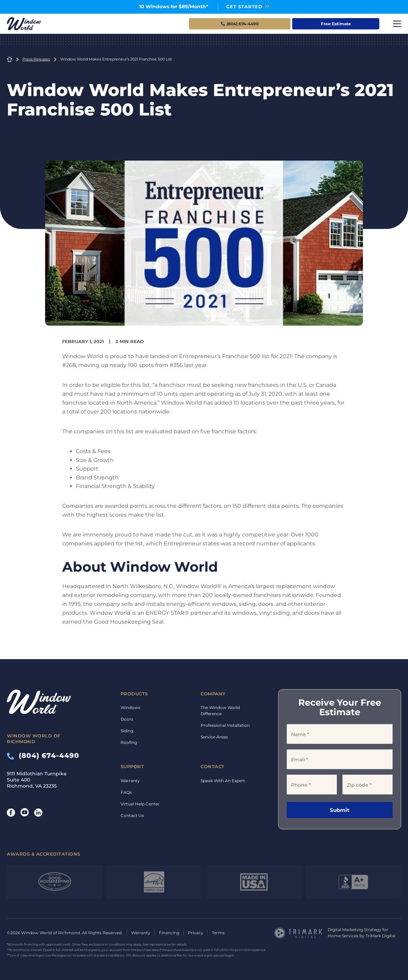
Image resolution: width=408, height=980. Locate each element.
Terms (218, 933)
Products (134, 694)
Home (10, 59)
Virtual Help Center (140, 804)
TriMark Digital (380, 936)
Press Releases (36, 59)
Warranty (130, 781)
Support (132, 766)
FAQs (126, 792)
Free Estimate (336, 24)
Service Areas (214, 737)
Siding (127, 731)
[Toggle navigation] (397, 24)
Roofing (129, 742)
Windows (130, 707)
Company (213, 694)
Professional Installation (225, 725)
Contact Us (132, 815)
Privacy (196, 933)
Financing (169, 933)
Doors (127, 719)
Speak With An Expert (223, 781)
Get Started (244, 6)
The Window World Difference (220, 711)
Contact (213, 766)
